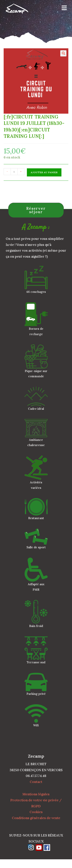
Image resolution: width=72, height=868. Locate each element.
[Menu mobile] (63, 9)
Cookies (36, 812)
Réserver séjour (36, 210)
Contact (36, 782)
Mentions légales (36, 794)
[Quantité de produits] (14, 172)
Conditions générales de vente (36, 818)
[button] (63, 53)
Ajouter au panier (44, 172)
